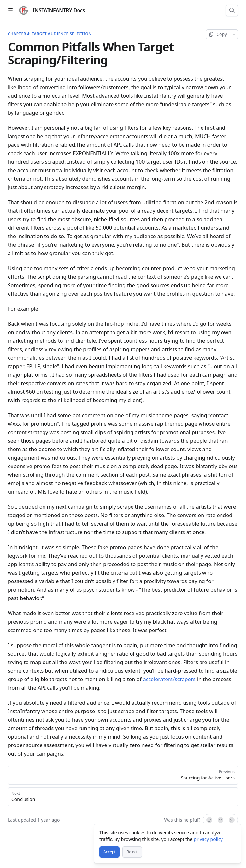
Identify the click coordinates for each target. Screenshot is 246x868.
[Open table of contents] (10, 10)
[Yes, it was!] (209, 820)
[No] (232, 820)
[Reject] (132, 852)
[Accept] (110, 852)
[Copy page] (218, 34)
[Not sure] (220, 820)
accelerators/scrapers (170, 679)
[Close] (233, 832)
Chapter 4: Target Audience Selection (50, 34)
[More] (234, 34)
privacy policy (208, 839)
